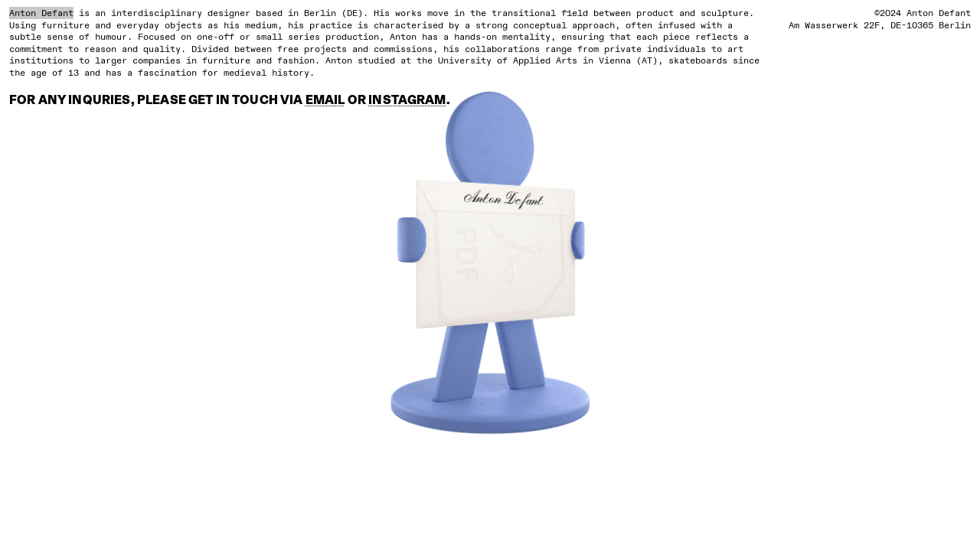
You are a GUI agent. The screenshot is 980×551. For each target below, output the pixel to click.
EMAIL (325, 101)
